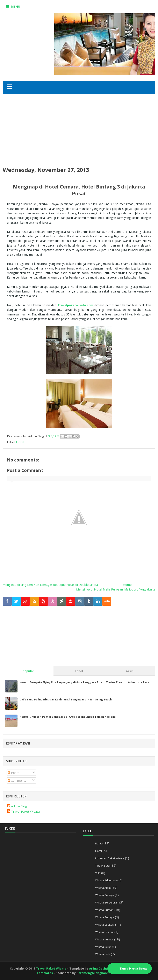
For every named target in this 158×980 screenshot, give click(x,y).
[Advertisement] (80, 130)
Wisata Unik (103, 954)
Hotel (20, 442)
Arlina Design (99, 968)
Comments (17, 780)
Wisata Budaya (105, 917)
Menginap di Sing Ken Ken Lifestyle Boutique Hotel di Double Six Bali (51, 585)
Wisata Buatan (104, 910)
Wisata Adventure (106, 880)
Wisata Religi (103, 947)
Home (127, 585)
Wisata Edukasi (105, 925)
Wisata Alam (103, 888)
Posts (13, 773)
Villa (98, 873)
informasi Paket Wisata (110, 858)
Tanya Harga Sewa (133, 968)
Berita (99, 843)
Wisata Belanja (105, 895)
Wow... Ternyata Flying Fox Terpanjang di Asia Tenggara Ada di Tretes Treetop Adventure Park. (85, 682)
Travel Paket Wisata (25, 811)
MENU (16, 6)
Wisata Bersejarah (107, 902)
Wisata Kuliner (104, 939)
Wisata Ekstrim (104, 932)
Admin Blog (19, 806)
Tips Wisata (102, 866)
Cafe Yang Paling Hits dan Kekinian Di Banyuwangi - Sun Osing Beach (66, 699)
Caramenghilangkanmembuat (99, 973)
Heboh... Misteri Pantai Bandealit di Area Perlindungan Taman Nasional (68, 717)
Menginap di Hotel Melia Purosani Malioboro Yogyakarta (116, 589)
